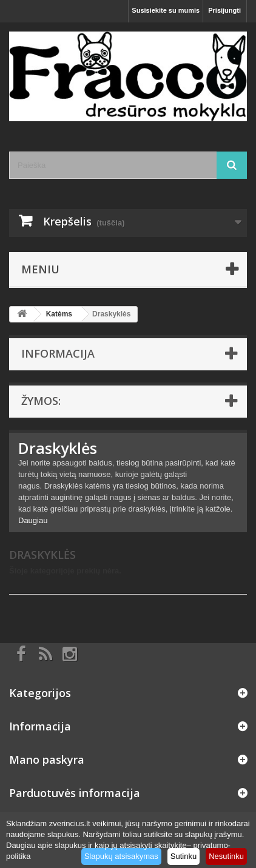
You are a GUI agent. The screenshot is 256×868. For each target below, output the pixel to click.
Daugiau (33, 520)
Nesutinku (226, 856)
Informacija (58, 353)
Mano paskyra (47, 760)
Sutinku (184, 856)
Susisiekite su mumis (166, 10)
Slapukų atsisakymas (121, 856)
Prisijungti (224, 10)
